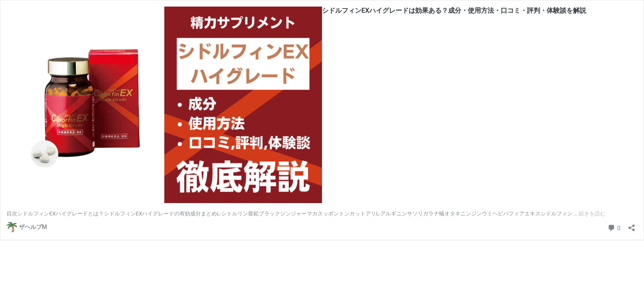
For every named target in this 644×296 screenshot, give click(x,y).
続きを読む (592, 214)
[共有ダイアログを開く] (632, 225)
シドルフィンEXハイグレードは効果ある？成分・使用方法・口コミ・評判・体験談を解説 (454, 10)
